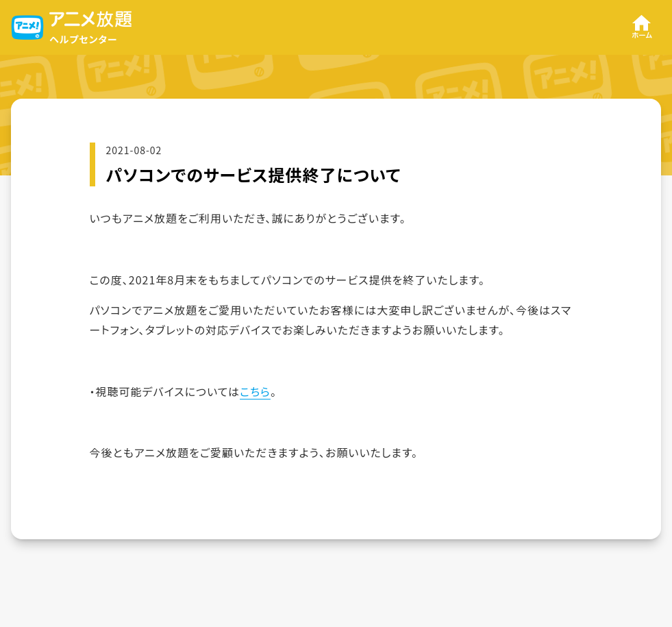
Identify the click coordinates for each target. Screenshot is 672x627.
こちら (255, 391)
